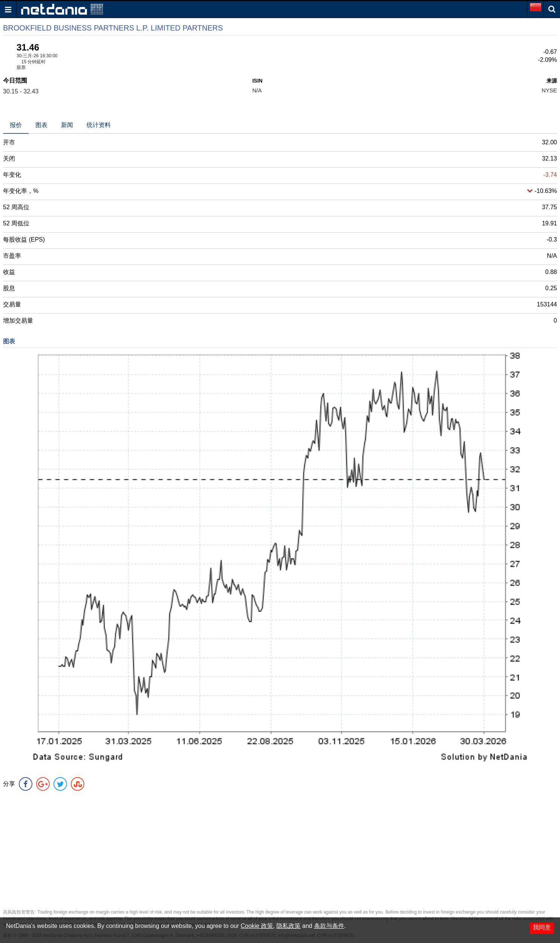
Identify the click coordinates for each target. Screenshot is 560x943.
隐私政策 (288, 926)
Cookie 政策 (257, 926)
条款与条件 (329, 926)
